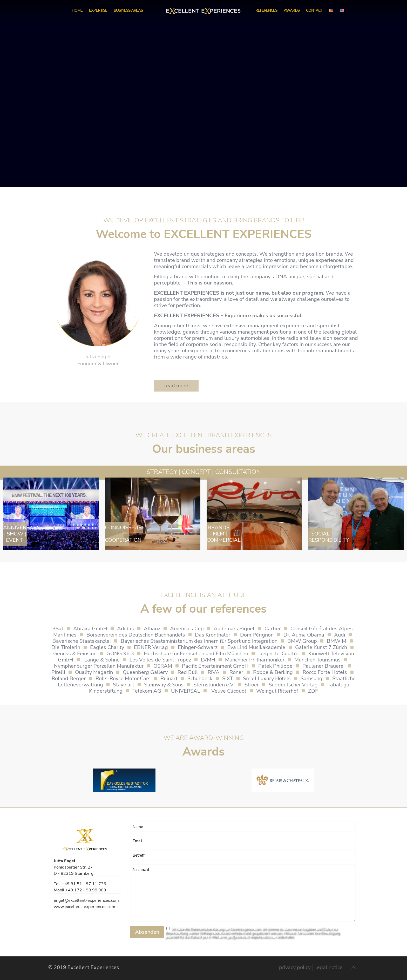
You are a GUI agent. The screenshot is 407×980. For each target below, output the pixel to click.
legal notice (329, 967)
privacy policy (295, 967)
